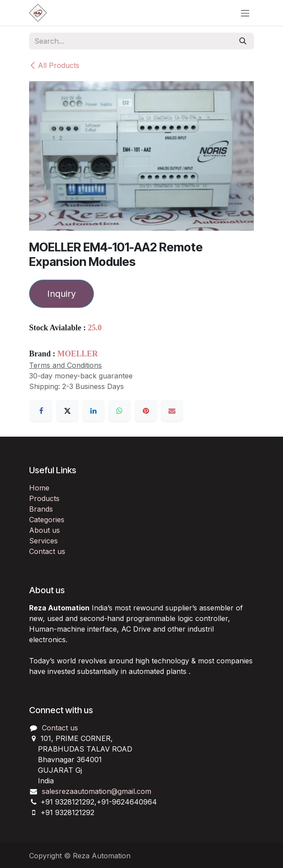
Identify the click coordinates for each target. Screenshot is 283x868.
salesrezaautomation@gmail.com (97, 791)
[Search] (243, 41)
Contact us (47, 551)
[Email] (172, 411)
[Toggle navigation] (245, 13)
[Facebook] (41, 411)
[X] (67, 411)
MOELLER (78, 354)
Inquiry (61, 294)
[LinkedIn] (93, 411)
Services (43, 541)
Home (39, 488)
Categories (47, 520)
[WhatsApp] (119, 411)
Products (44, 498)
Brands (41, 509)
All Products (54, 65)
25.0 (95, 328)
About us (45, 530)
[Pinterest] (146, 411)
